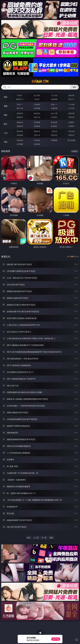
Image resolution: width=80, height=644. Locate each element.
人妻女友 (54, 131)
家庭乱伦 (37, 131)
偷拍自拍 (37, 113)
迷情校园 (20, 135)
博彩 (6, 97)
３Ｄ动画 (71, 104)
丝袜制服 (37, 108)
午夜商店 (37, 140)
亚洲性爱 (20, 113)
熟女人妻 (20, 108)
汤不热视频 (71, 140)
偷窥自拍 (20, 122)
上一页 (36, 538)
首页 (29, 538)
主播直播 (54, 108)
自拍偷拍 (37, 104)
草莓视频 (54, 140)
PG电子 (20, 95)
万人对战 (54, 95)
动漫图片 (71, 122)
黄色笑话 (54, 135)
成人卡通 (54, 113)
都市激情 (20, 131)
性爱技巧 (71, 135)
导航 (6, 142)
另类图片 (71, 126)
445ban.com (40, 81)
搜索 (74, 87)
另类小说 (37, 135)
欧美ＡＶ (54, 104)
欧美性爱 (71, 113)
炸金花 (37, 99)
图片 (6, 124)
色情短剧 (37, 144)
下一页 (44, 538)
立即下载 (56, 639)
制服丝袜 (20, 117)
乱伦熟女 (54, 117)
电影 (6, 115)
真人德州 (37, 95)
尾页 (51, 538)
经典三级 (37, 117)
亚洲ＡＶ (20, 104)
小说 (6, 133)
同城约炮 (20, 140)
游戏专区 (71, 95)
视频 (6, 106)
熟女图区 (54, 126)
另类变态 (71, 117)
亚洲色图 (37, 122)
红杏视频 (20, 144)
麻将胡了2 (20, 99)
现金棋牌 (54, 99)
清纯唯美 (37, 126)
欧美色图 (54, 122)
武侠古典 (71, 131)
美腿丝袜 (20, 126)
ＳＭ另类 (71, 108)
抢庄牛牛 (71, 99)
